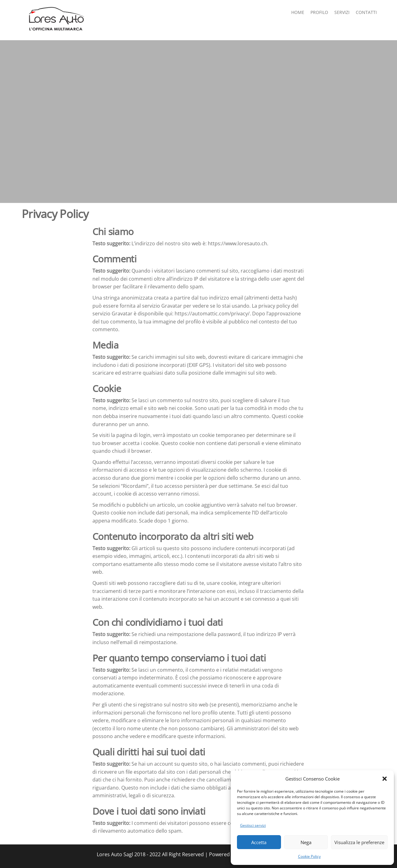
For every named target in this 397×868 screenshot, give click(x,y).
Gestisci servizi (253, 825)
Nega (306, 842)
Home (298, 12)
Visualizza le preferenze (359, 842)
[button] (385, 779)
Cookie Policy (309, 856)
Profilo (319, 12)
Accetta (259, 842)
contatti (366, 12)
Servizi (342, 12)
